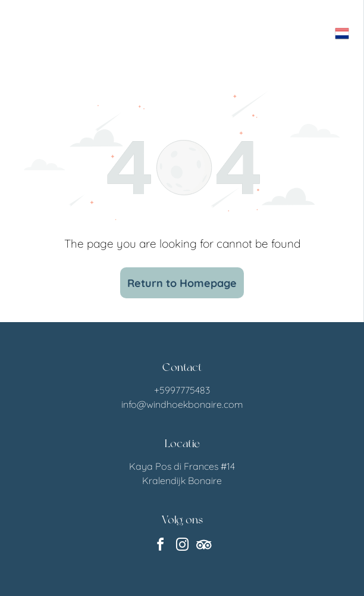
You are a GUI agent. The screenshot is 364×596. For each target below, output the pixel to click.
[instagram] (182, 546)
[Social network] (204, 546)
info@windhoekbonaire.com (182, 404)
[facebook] (160, 546)
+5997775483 (182, 390)
